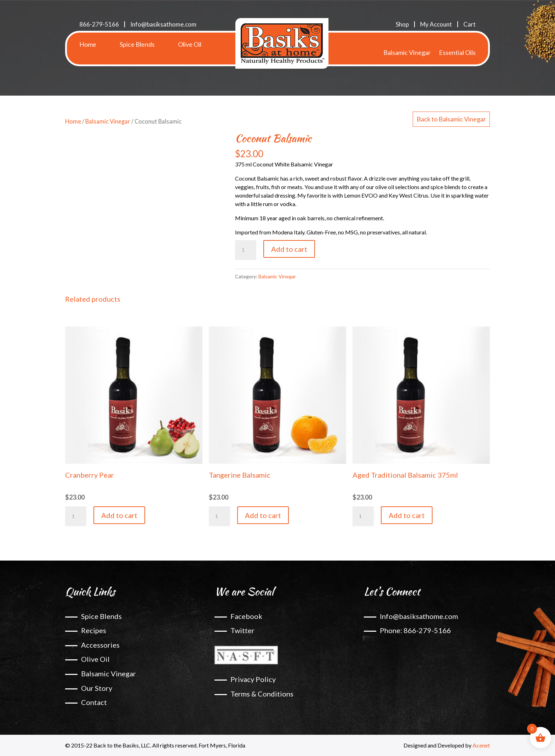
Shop (402, 24)
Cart (470, 24)
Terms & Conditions (262, 694)
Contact (94, 702)
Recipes (94, 630)
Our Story (97, 688)
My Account (436, 24)
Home (88, 44)
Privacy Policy (253, 679)
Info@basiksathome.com (163, 24)
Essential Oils (457, 44)
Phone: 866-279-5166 (415, 630)
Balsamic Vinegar (407, 44)
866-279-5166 (99, 24)
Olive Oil (190, 44)
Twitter (242, 630)
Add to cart (289, 249)
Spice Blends (137, 44)
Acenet (481, 745)
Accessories (100, 645)
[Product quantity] (246, 250)
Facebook (246, 616)
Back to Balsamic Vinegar (451, 119)
